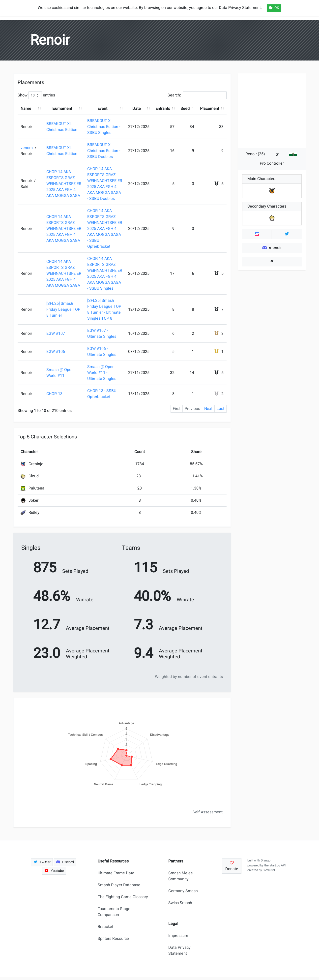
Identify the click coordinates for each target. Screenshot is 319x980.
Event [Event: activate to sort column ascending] (102, 109)
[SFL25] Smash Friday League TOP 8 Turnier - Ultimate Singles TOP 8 (104, 309)
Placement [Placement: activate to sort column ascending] (210, 109)
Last (220, 409)
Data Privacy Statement (179, 950)
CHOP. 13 (54, 394)
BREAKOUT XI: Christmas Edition (62, 127)
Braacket (105, 927)
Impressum (178, 936)
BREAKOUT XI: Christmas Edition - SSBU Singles (104, 127)
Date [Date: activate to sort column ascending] (137, 109)
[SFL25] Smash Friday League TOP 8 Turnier (63, 309)
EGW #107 (56, 334)
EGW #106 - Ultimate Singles (102, 352)
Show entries (36, 95)
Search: (197, 95)
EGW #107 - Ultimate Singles (102, 334)
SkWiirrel (269, 870)
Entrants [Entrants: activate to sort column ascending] (163, 109)
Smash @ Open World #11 (60, 373)
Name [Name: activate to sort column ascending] (26, 109)
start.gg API (277, 865)
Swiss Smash (180, 903)
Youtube (54, 871)
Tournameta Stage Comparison (114, 912)
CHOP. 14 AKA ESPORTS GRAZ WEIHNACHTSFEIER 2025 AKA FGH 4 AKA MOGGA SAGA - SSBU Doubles (105, 184)
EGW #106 (56, 352)
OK (274, 8)
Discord (65, 862)
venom (27, 148)
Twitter (42, 862)
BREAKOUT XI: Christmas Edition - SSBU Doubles (104, 151)
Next (208, 409)
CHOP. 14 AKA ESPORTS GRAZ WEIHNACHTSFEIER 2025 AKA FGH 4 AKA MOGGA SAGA (64, 184)
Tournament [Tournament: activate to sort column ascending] (61, 109)
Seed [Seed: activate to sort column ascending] (185, 109)
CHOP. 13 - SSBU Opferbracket (102, 394)
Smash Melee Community (181, 876)
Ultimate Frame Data (116, 873)
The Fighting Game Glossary (123, 897)
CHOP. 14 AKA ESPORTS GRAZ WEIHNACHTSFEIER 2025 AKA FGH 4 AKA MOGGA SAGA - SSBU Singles (105, 274)
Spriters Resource (113, 939)
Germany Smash (183, 891)
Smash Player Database (119, 885)
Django (266, 860)
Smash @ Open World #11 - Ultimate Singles (102, 373)
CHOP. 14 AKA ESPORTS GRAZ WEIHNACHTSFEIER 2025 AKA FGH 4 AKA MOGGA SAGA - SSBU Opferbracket (105, 229)
